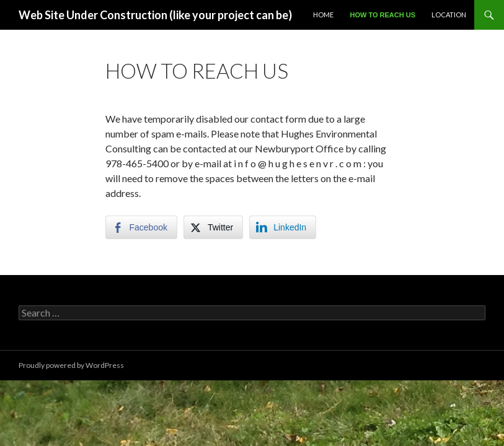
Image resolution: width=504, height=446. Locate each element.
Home (323, 15)
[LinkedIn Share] (283, 227)
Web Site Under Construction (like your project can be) (155, 15)
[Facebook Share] (141, 227)
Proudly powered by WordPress (71, 365)
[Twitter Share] (213, 227)
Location (449, 15)
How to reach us (382, 15)
